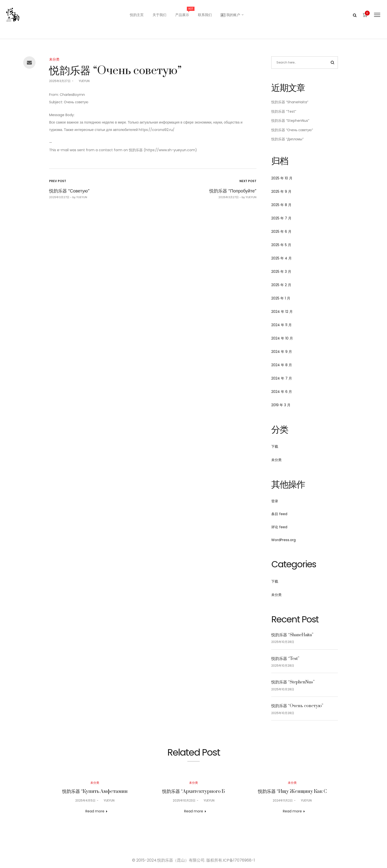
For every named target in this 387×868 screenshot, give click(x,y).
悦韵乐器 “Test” (284, 111)
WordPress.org (283, 540)
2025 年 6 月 (281, 232)
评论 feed (279, 527)
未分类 (54, 59)
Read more (95, 811)
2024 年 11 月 (281, 325)
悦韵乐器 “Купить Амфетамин (95, 792)
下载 (275, 446)
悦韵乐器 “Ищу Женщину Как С (292, 792)
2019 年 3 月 (281, 405)
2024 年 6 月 (282, 392)
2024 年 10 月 (282, 338)
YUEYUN (82, 81)
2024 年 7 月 (282, 378)
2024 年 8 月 (282, 365)
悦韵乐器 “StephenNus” (290, 121)
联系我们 (205, 15)
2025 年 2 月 (281, 285)
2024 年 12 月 (282, 312)
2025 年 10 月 (282, 178)
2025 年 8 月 (281, 205)
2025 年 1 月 (281, 298)
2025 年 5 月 (281, 245)
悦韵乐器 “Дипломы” (287, 139)
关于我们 (159, 15)
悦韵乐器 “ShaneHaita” (290, 102)
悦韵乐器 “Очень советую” (292, 130)
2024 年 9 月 (282, 352)
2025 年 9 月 (281, 191)
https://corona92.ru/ (157, 130)
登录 (275, 501)
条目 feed (279, 514)
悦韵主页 (137, 15)
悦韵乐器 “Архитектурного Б (193, 792)
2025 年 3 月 (281, 272)
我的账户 (230, 15)
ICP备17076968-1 (239, 860)
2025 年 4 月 (281, 258)
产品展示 (184, 12)
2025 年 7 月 (281, 218)
